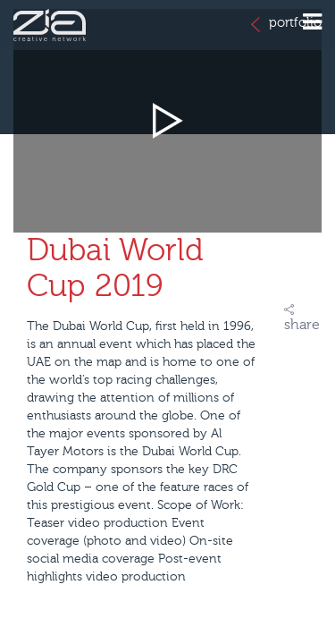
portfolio (286, 24)
